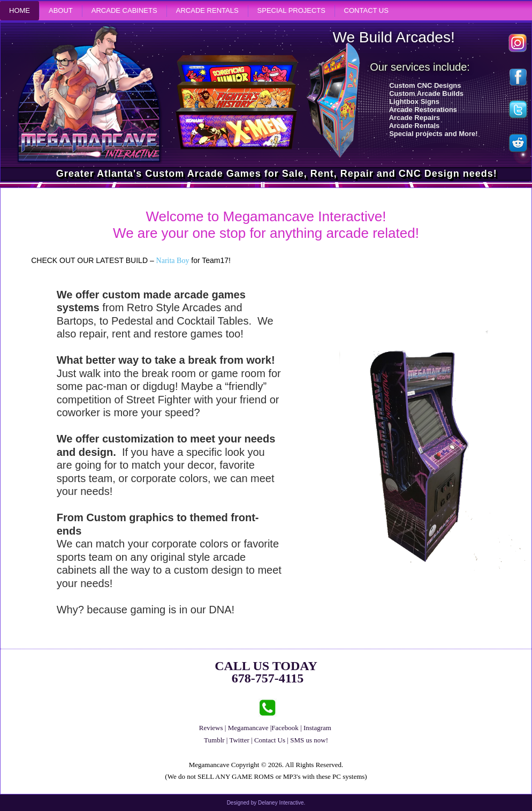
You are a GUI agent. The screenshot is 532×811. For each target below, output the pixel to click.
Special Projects (291, 10)
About (61, 10)
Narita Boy (173, 261)
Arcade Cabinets (124, 10)
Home (20, 10)
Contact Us (366, 10)
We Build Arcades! (393, 37)
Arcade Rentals (207, 10)
